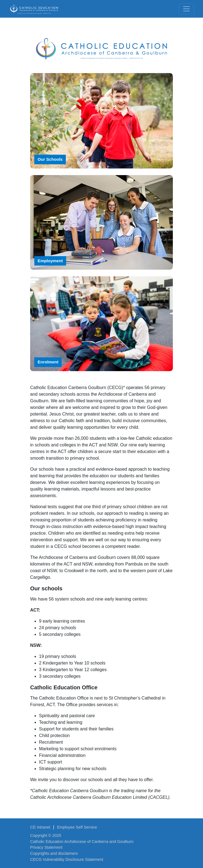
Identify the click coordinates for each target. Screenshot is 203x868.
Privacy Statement (46, 847)
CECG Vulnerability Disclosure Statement (67, 859)
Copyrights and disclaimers (54, 853)
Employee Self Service (77, 827)
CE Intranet (40, 827)
